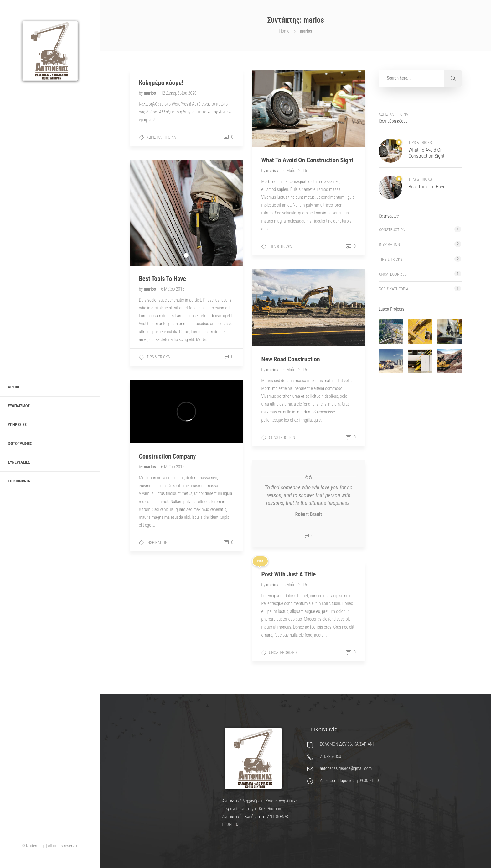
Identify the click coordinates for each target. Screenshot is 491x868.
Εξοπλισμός (19, 406)
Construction (282, 437)
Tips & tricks (281, 246)
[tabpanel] (186, 213)
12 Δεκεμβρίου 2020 (179, 93)
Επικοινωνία (19, 481)
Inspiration (157, 542)
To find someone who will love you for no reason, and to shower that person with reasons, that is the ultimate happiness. (308, 495)
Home (284, 31)
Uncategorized (283, 652)
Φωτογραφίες (20, 443)
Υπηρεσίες (17, 425)
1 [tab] (186, 255)
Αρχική (14, 387)
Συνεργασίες (19, 462)
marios (150, 93)
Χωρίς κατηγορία (161, 137)
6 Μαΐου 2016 (295, 171)
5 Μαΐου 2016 (295, 585)
